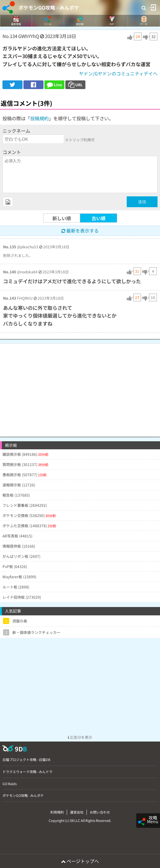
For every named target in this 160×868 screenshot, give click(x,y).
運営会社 (77, 812)
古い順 (98, 218)
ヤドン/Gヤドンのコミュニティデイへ (118, 73)
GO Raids (10, 784)
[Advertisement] (80, 387)
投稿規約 (39, 118)
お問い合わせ (100, 812)
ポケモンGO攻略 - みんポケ (49, 7)
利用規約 (57, 812)
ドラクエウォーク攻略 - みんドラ (27, 772)
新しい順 (62, 218)
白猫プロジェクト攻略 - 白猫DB (26, 759)
